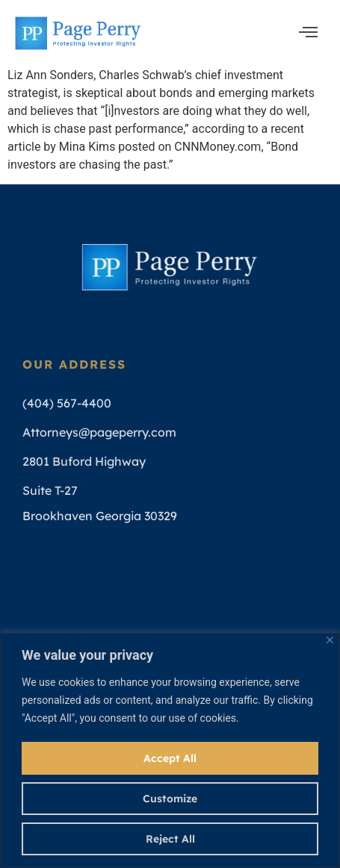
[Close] (330, 640)
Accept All (170, 758)
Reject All (170, 839)
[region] (170, 750)
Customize (170, 799)
